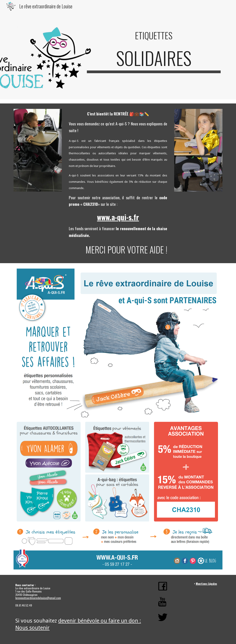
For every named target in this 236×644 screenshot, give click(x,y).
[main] (154, 35)
